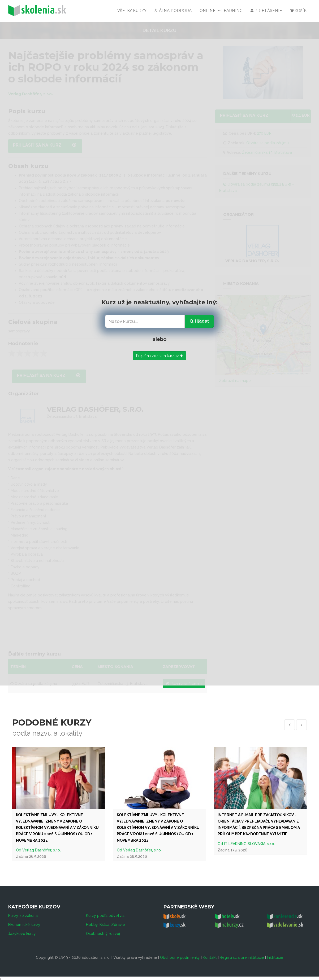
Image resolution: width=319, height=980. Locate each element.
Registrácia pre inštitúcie (242, 955)
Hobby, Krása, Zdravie (105, 922)
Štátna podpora (173, 11)
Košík (298, 11)
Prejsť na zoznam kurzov (159, 356)
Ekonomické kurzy (24, 922)
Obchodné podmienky (180, 955)
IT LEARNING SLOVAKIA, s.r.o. (249, 844)
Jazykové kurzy (22, 931)
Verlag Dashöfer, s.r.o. (42, 850)
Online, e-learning (221, 11)
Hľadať (199, 321)
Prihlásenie (266, 11)
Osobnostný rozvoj (103, 931)
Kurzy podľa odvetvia (105, 913)
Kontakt (210, 955)
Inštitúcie (275, 955)
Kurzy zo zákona (23, 913)
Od (19, 850)
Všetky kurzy (132, 11)
